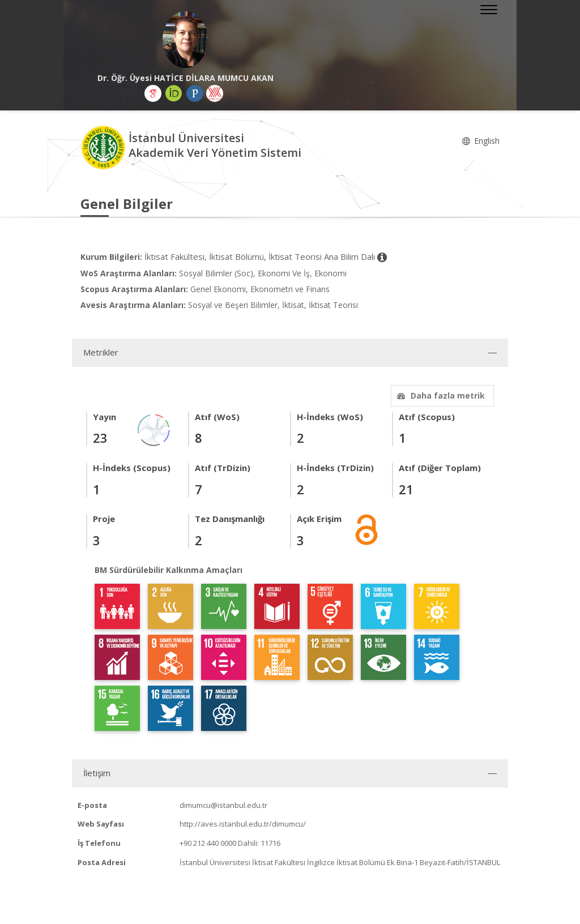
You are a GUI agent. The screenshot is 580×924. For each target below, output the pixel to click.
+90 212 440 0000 (208, 843)
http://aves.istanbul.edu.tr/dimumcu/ (243, 824)
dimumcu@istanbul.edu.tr (223, 805)
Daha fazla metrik (440, 395)
